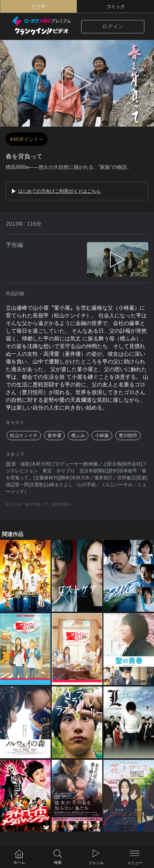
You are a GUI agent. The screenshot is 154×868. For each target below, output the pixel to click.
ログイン (113, 26)
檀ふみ (78, 436)
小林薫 (102, 436)
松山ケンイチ (24, 436)
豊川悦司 (128, 436)
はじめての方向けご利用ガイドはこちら (59, 191)
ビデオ (39, 7)
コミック (116, 7)
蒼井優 (54, 436)
